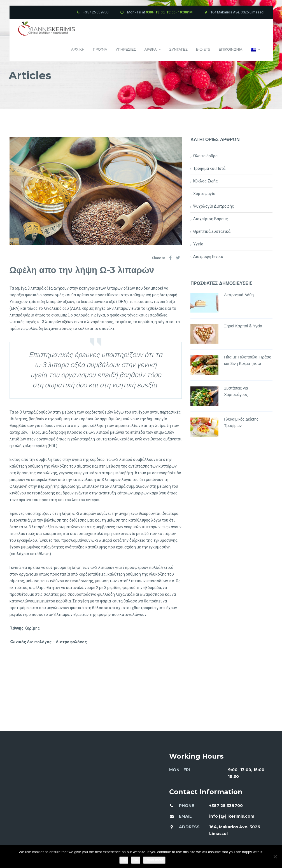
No (136, 860)
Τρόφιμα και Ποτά (209, 168)
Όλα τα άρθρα (205, 156)
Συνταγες (178, 49)
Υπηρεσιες (126, 49)
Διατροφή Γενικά (208, 257)
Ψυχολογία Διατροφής (214, 206)
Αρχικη (78, 49)
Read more (154, 860)
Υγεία (198, 244)
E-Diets (203, 49)
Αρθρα (153, 49)
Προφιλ (100, 49)
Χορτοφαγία (204, 194)
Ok (124, 860)
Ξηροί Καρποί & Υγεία (243, 326)
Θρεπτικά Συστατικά (212, 231)
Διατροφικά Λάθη (239, 295)
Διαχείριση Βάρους (211, 219)
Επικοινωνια (230, 49)
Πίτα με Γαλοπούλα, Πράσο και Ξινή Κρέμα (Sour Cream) (248, 363)
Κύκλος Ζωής (206, 181)
